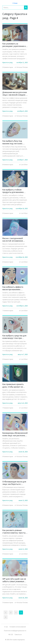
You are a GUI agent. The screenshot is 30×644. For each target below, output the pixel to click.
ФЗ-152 (11, 634)
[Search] (13, 8)
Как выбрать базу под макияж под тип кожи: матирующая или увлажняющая (12, 142)
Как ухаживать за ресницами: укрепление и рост (14, 45)
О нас (6, 627)
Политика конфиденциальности (15, 631)
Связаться (18, 634)
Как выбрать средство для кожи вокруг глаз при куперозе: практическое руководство (14, 337)
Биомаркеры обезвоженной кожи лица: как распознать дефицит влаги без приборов (15, 434)
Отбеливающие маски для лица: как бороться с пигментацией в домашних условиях (15, 483)
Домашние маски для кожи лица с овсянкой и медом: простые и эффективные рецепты (15, 93)
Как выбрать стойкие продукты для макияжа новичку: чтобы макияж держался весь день (13, 191)
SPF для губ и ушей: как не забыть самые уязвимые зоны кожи (14, 580)
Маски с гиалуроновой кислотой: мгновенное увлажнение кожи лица (13, 240)
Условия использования (18, 627)
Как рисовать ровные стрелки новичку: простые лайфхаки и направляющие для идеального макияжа (15, 531)
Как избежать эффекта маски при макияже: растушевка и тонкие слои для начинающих (14, 288)
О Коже (15, 3)
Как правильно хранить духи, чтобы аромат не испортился (13, 385)
